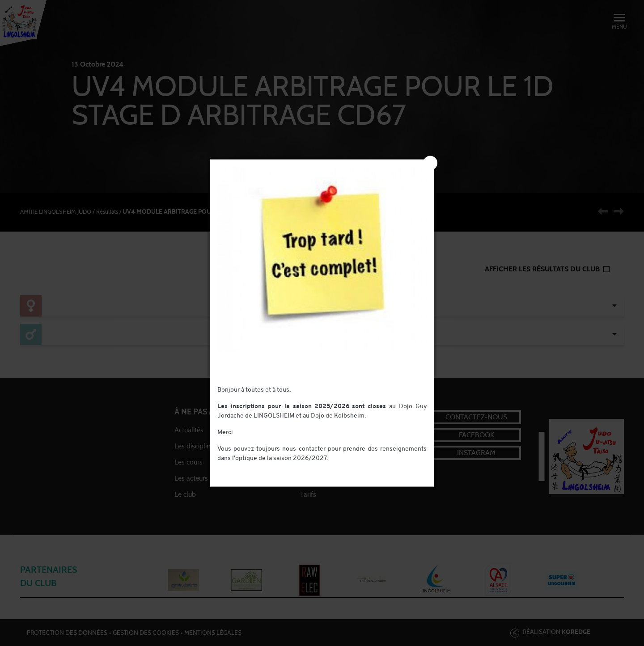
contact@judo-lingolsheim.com (261, 468)
